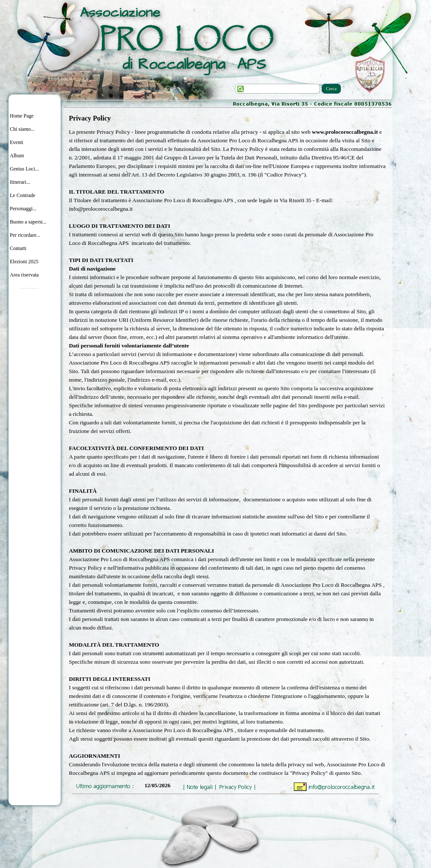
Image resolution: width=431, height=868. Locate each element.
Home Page (22, 116)
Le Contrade (23, 195)
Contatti (18, 248)
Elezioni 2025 (24, 262)
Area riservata (24, 275)
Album (17, 156)
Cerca (331, 89)
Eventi (16, 142)
